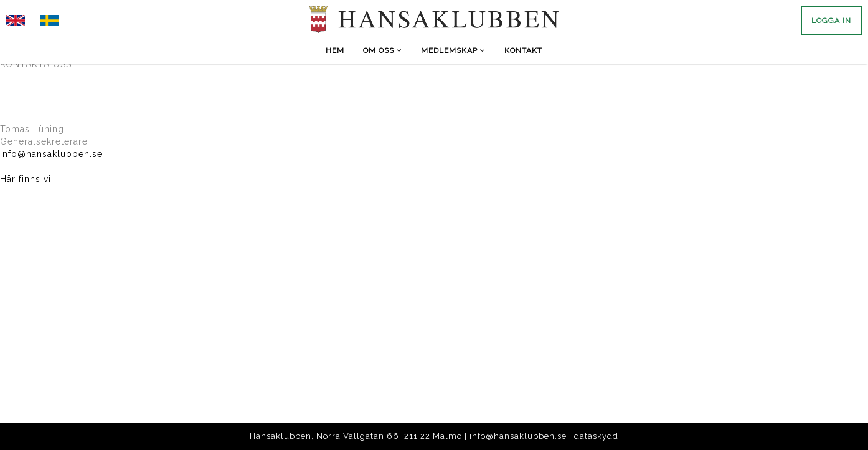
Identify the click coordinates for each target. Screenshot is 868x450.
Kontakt (523, 50)
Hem (335, 50)
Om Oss (383, 50)
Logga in (831, 21)
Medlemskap (453, 50)
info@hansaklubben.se (51, 154)
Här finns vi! (27, 179)
